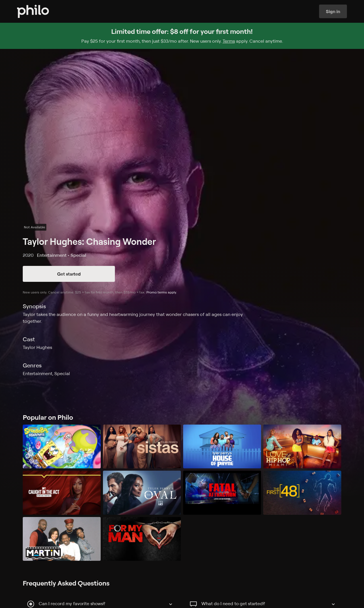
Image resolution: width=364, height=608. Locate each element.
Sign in (333, 11)
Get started (69, 274)
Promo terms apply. (162, 292)
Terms (229, 41)
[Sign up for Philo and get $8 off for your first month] (182, 36)
